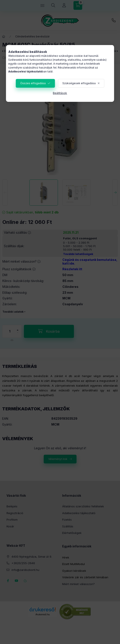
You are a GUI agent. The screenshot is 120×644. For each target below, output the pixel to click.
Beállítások (60, 93)
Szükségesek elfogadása (79, 83)
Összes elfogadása (33, 83)
